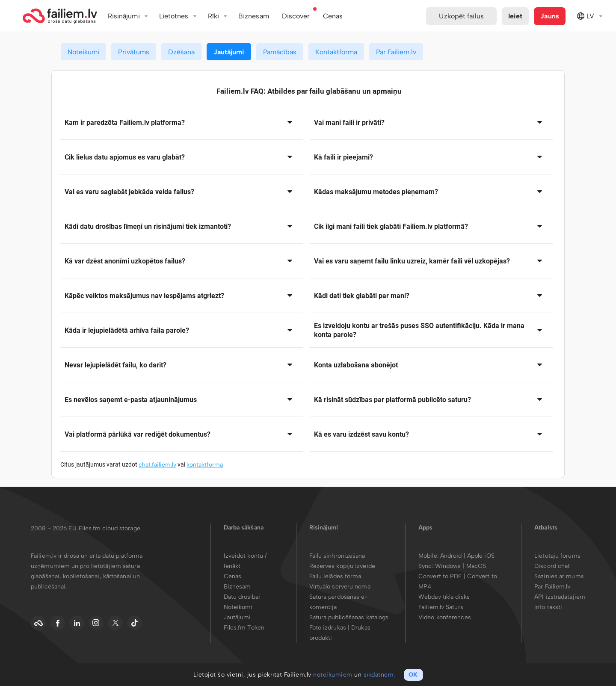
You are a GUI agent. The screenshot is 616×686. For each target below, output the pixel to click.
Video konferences (445, 617)
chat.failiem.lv (157, 465)
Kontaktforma (336, 52)
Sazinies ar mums (559, 576)
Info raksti (548, 607)
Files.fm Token (244, 628)
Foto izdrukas (328, 628)
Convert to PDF (440, 576)
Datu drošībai (242, 597)
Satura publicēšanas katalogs (349, 617)
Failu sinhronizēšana (337, 556)
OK (413, 675)
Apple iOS (481, 556)
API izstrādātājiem (560, 597)
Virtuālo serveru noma (340, 587)
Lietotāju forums (557, 556)
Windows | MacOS (461, 566)
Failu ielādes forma (335, 576)
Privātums (134, 52)
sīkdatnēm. (379, 675)
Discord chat (552, 566)
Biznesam (254, 16)
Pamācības (280, 52)
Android (452, 556)
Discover (296, 16)
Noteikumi (83, 52)
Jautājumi (229, 52)
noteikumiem (333, 675)
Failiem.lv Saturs (441, 607)
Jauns (550, 16)
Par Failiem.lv (396, 52)
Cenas (233, 576)
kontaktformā (205, 465)
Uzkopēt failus (461, 16)
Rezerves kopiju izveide (342, 566)
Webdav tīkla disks (444, 597)
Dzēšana (181, 52)
